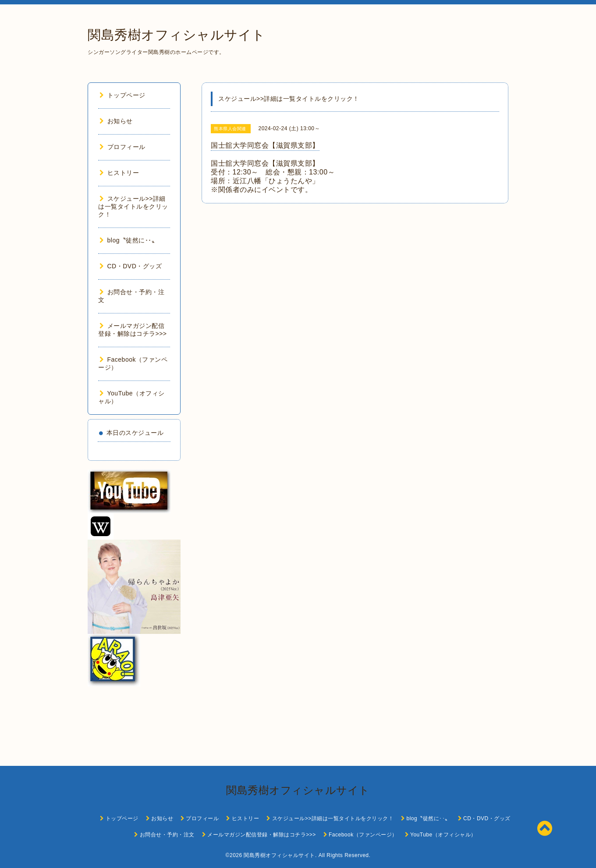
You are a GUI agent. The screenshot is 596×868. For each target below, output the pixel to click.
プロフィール (122, 147)
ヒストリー (119, 173)
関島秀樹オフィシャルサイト (177, 35)
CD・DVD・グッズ (131, 266)
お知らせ (116, 121)
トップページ (122, 95)
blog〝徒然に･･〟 (129, 240)
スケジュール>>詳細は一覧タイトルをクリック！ (133, 206)
